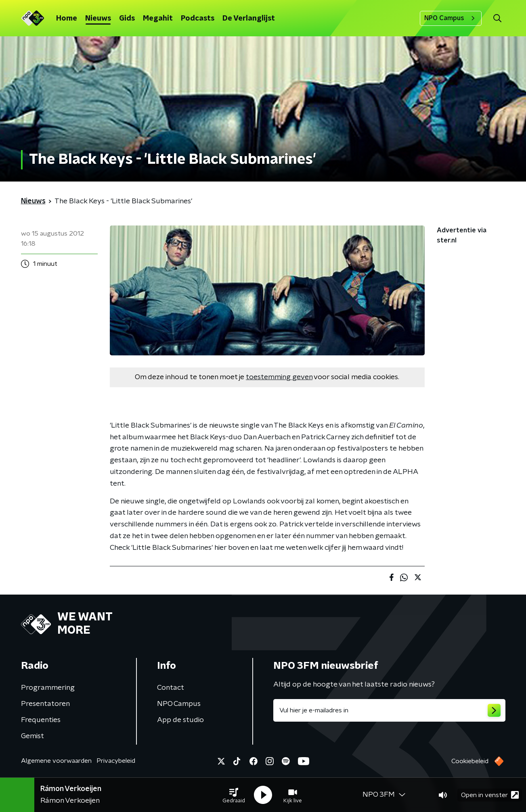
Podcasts (198, 19)
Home (67, 19)
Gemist (32, 736)
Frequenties (41, 720)
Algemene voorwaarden (56, 761)
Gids (127, 19)
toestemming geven (279, 377)
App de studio (180, 720)
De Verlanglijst (249, 19)
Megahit (158, 19)
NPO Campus (451, 18)
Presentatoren (45, 704)
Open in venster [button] (490, 795)
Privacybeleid (116, 761)
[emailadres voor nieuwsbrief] (389, 710)
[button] (234, 795)
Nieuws (98, 19)
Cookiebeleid (470, 761)
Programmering (48, 688)
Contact (171, 688)
